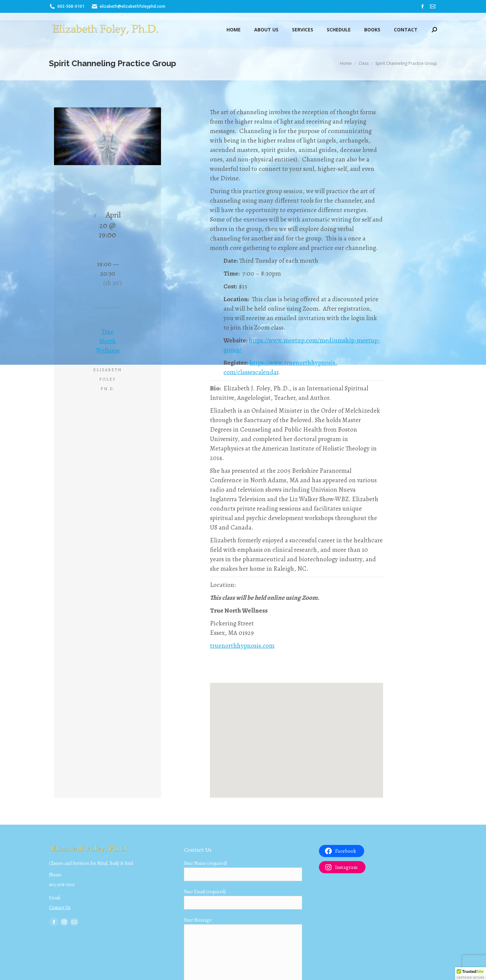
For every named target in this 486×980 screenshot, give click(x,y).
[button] (470, 974)
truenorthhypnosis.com (242, 646)
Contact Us (60, 908)
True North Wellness (108, 341)
